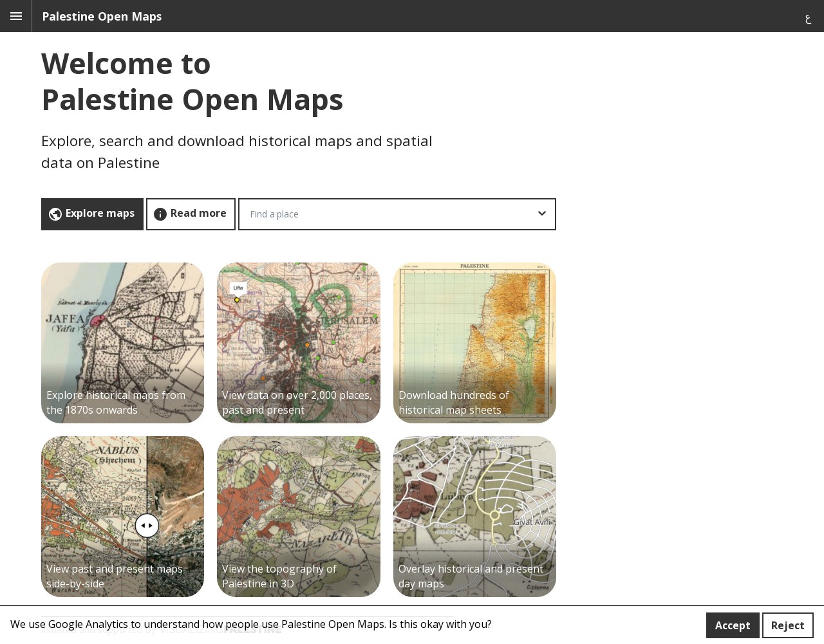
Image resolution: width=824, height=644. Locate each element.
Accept (733, 625)
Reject (788, 625)
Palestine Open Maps (102, 16)
